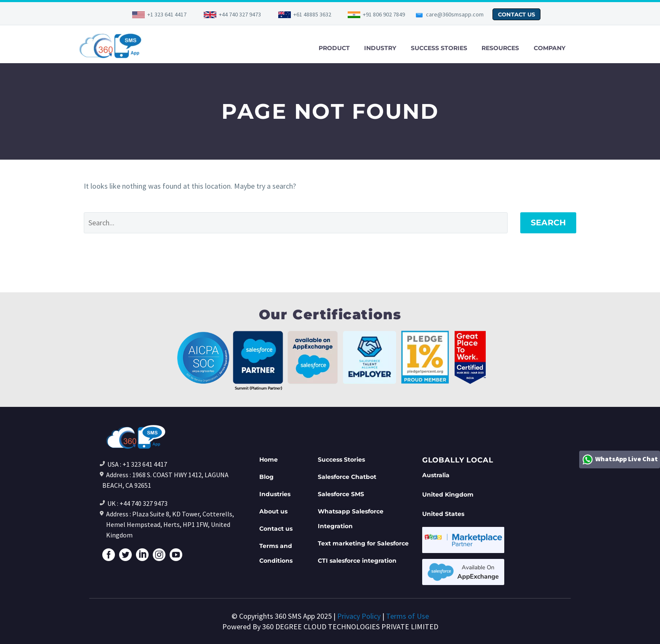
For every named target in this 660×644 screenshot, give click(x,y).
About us (273, 511)
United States (443, 514)
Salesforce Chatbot (347, 477)
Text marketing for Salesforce (363, 543)
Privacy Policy (359, 616)
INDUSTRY (380, 48)
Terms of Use (407, 616)
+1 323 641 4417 (167, 14)
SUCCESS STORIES (439, 48)
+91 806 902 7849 (384, 14)
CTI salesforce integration (357, 561)
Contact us (276, 529)
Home (269, 460)
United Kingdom (448, 494)
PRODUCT (334, 48)
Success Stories (341, 460)
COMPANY (550, 48)
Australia (436, 475)
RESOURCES (500, 48)
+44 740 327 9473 (240, 14)
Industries (275, 494)
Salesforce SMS (341, 494)
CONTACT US (516, 14)
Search (548, 223)
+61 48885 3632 (312, 14)
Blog (266, 477)
